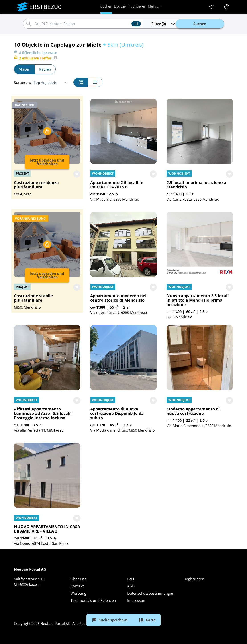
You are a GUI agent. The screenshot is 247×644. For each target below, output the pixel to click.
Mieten (24, 69)
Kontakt (77, 586)
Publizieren (137, 6)
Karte (147, 620)
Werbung (78, 593)
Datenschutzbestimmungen (151, 593)
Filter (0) (163, 24)
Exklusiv (120, 6)
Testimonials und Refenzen (93, 600)
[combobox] (82, 24)
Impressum (137, 600)
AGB (131, 586)
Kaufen (45, 69)
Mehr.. (155, 6)
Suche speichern (110, 620)
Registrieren (194, 579)
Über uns (78, 579)
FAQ (131, 579)
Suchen (106, 6)
